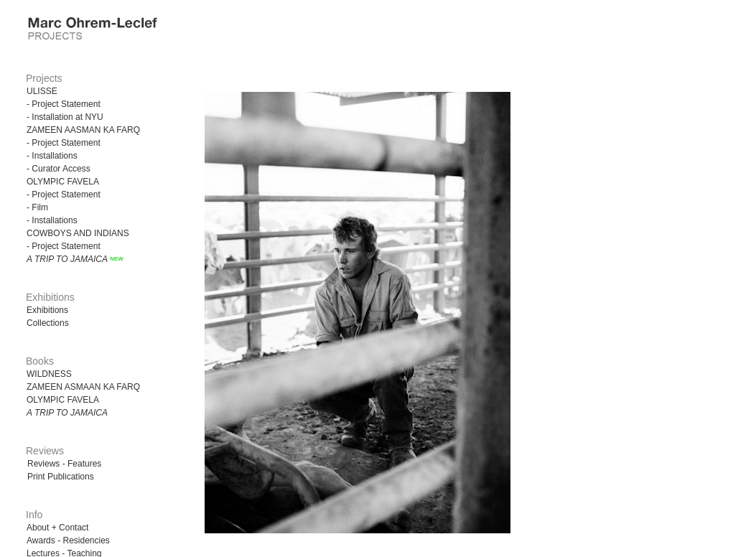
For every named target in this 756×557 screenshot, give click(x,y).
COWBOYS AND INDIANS (78, 233)
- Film (37, 207)
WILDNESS (49, 374)
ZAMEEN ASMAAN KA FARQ (83, 387)
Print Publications (61, 477)
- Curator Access (59, 169)
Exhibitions (47, 310)
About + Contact (57, 528)
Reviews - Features (64, 464)
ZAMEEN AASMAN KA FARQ (83, 130)
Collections (48, 323)
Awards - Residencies (68, 540)
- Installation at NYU (65, 117)
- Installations (52, 156)
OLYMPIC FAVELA (63, 182)
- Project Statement (64, 104)
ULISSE (42, 91)
